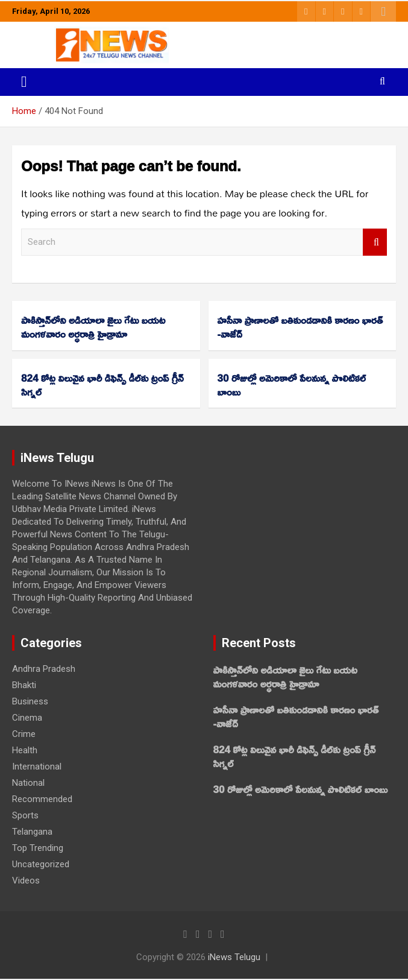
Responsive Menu (383, 11)
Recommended (42, 799)
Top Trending (38, 848)
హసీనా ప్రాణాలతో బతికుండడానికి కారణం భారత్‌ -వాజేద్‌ (300, 327)
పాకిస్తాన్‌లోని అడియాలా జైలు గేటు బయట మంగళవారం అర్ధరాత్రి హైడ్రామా (93, 327)
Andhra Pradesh (44, 669)
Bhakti (24, 685)
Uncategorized (41, 864)
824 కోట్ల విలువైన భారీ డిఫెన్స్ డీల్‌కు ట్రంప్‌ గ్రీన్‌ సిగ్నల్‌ (102, 385)
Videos (26, 880)
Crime (24, 734)
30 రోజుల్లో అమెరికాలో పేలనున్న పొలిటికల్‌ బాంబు (292, 385)
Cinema (27, 718)
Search (375, 242)
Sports (25, 815)
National (28, 783)
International (37, 767)
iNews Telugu (234, 957)
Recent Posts (259, 643)
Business (30, 701)
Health (25, 750)
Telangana (32, 832)
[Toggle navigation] (24, 82)
